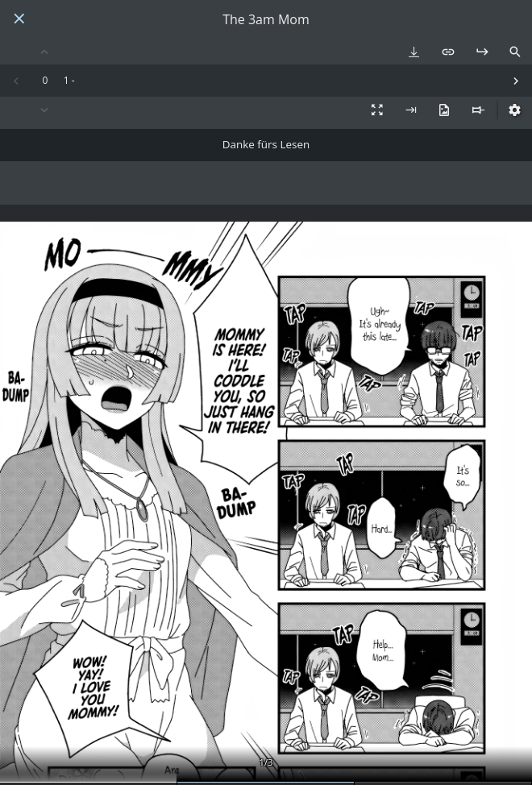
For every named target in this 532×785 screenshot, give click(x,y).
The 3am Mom (266, 20)
